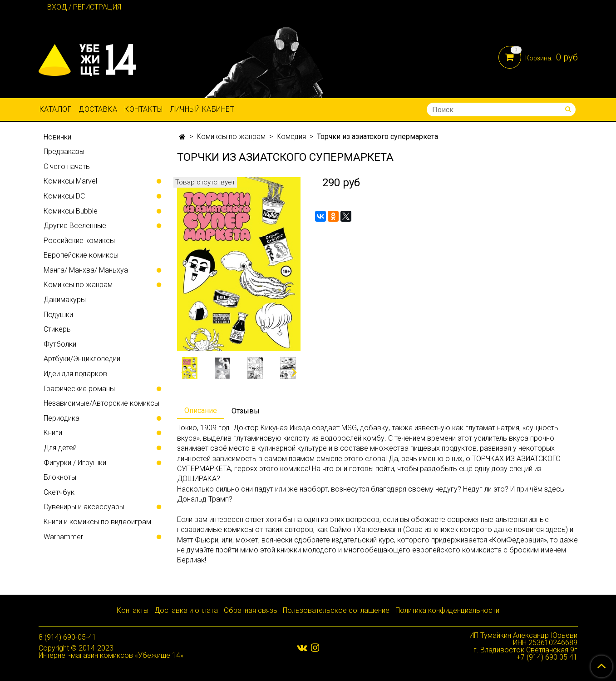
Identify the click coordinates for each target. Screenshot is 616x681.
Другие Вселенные (75, 226)
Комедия (291, 137)
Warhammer (63, 537)
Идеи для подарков (75, 374)
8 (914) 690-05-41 (67, 637)
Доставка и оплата (186, 610)
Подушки (58, 315)
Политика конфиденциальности (447, 610)
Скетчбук (59, 492)
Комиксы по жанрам (231, 137)
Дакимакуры (65, 300)
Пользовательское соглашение (336, 610)
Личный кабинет (202, 109)
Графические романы (79, 389)
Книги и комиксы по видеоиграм (97, 522)
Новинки (57, 137)
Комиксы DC (64, 196)
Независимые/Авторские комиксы (101, 403)
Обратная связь (251, 610)
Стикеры (58, 329)
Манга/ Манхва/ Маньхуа (86, 270)
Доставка (98, 109)
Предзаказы (64, 152)
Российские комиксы (79, 241)
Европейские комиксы (81, 255)
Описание (201, 410)
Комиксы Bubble (71, 211)
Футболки (60, 344)
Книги (53, 433)
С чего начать (67, 167)
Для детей (60, 448)
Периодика (62, 418)
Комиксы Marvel (70, 181)
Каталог (56, 109)
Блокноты (60, 477)
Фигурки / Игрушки (75, 463)
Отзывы (246, 411)
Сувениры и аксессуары (84, 507)
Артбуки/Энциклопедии (82, 359)
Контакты (143, 109)
